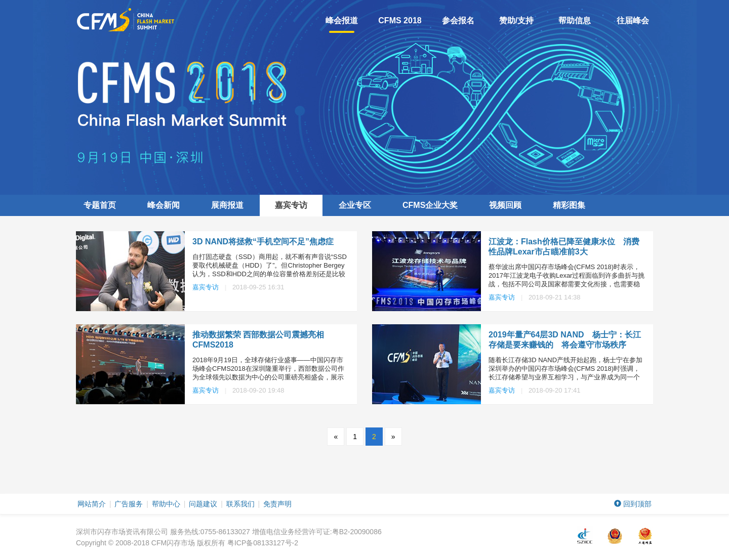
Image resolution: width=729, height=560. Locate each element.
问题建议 (203, 504)
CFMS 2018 (400, 20)
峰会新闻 (164, 205)
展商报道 (227, 205)
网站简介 (92, 504)
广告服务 (129, 504)
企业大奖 (430, 205)
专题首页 (100, 205)
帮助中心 (166, 504)
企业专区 (355, 205)
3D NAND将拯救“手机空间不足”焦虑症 (263, 242)
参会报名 (458, 20)
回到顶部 (633, 504)
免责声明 (277, 504)
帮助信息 (575, 20)
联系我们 (240, 504)
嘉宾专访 (291, 205)
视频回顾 (505, 205)
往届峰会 (633, 20)
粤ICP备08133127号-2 (263, 543)
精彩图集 (569, 205)
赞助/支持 (516, 20)
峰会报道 (342, 25)
